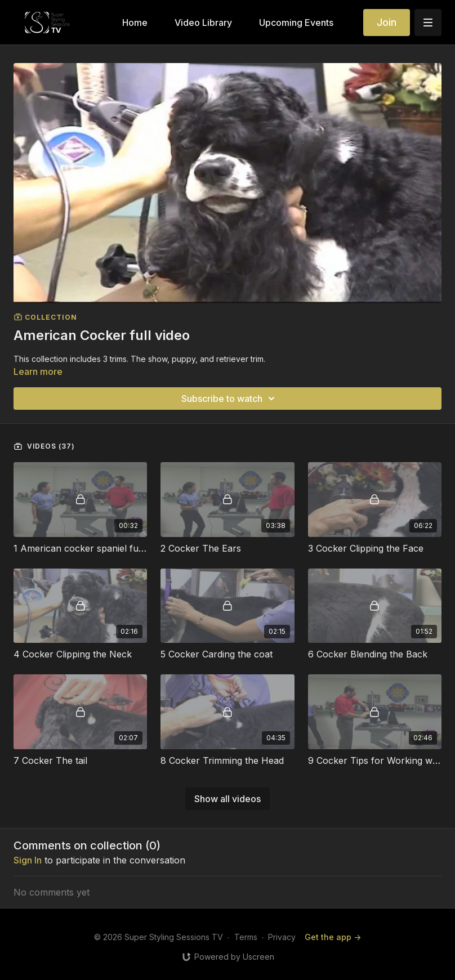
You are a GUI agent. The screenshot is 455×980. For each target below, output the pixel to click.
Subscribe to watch (230, 399)
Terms (246, 937)
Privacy (282, 937)
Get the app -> (333, 937)
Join (387, 22)
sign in (28, 860)
